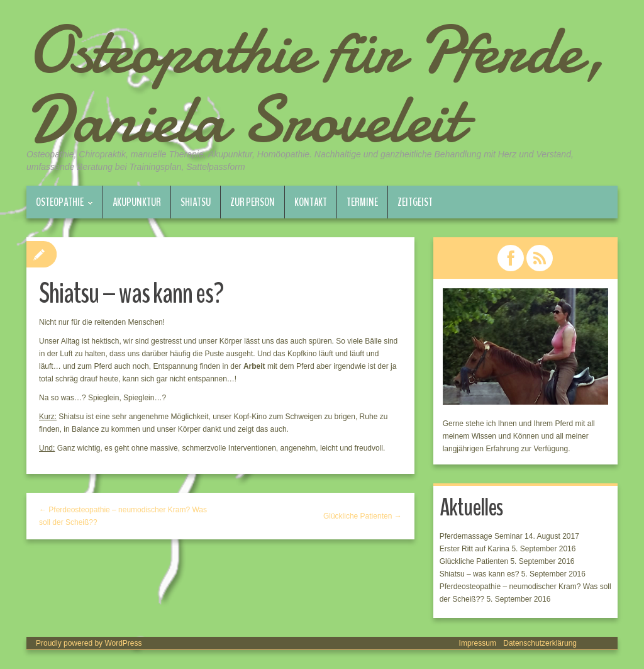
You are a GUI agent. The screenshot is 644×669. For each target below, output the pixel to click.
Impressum (478, 643)
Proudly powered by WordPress (89, 643)
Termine (362, 202)
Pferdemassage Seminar (481, 536)
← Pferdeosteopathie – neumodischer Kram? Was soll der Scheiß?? (123, 516)
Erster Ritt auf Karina (475, 549)
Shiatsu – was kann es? (480, 574)
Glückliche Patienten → (363, 516)
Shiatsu (196, 202)
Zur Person (253, 202)
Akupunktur (137, 202)
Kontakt (311, 202)
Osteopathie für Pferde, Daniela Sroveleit (316, 85)
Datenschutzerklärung (540, 643)
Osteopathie (60, 206)
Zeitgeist (415, 202)
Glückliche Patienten (474, 561)
